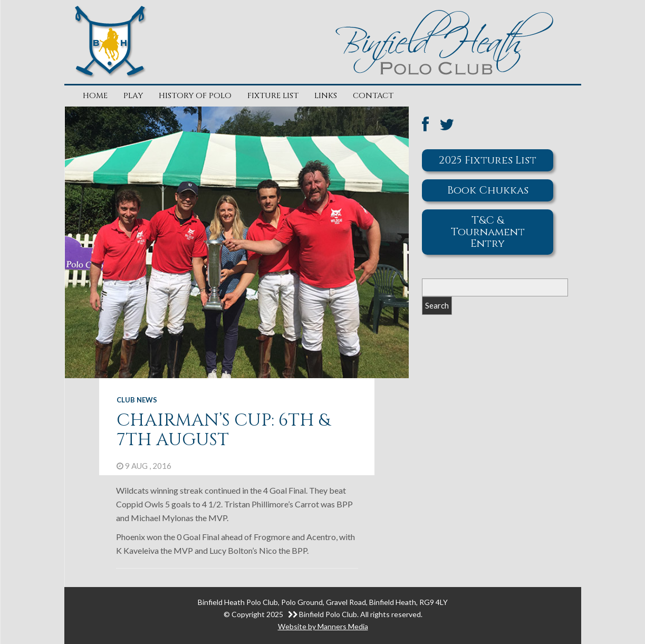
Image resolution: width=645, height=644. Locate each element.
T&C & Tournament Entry (488, 232)
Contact (373, 96)
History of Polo (195, 96)
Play (133, 96)
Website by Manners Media (323, 626)
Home (95, 96)
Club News (137, 400)
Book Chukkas (488, 190)
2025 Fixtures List (488, 160)
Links (326, 96)
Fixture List (273, 96)
